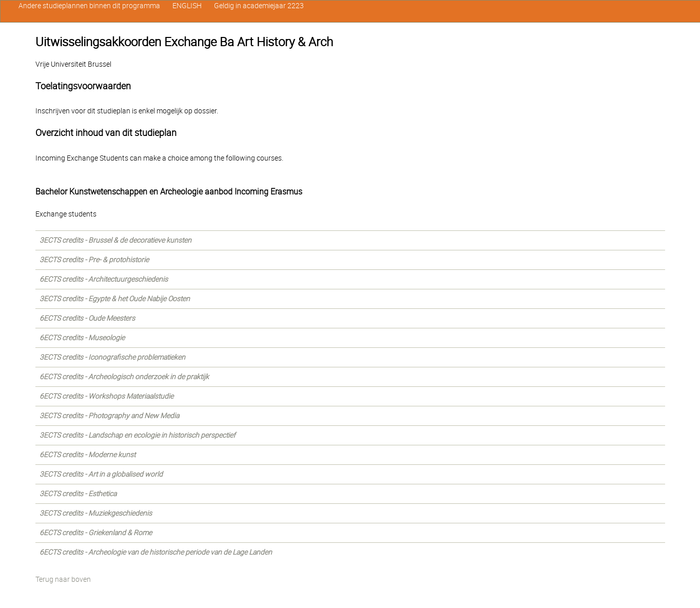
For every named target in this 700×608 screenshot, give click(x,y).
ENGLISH (187, 6)
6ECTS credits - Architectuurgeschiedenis (104, 279)
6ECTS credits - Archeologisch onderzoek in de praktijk (124, 377)
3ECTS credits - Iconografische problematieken (112, 357)
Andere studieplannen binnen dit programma (89, 6)
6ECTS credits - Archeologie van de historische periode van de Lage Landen (156, 552)
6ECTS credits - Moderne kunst (87, 455)
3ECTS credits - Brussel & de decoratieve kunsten (115, 240)
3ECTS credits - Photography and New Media (109, 416)
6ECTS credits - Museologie (82, 338)
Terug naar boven (63, 579)
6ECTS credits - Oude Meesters (87, 318)
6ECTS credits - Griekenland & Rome (96, 533)
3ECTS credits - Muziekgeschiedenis (96, 513)
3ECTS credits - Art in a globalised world (101, 474)
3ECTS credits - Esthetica (78, 494)
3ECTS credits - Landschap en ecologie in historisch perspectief (138, 435)
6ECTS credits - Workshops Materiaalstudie (106, 396)
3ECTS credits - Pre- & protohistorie (94, 260)
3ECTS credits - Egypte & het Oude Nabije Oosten (115, 299)
